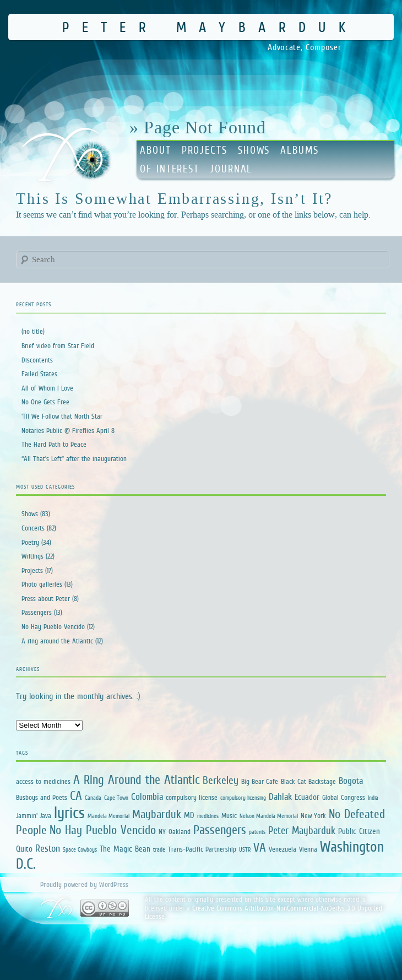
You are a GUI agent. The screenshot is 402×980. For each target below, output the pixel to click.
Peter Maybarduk (210, 27)
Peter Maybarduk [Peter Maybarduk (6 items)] (302, 830)
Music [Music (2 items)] (229, 816)
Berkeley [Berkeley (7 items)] (221, 780)
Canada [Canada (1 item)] (93, 798)
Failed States (39, 374)
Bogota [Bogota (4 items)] (351, 781)
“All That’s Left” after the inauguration (74, 459)
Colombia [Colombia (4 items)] (147, 797)
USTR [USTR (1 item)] (245, 849)
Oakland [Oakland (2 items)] (180, 832)
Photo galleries (42, 584)
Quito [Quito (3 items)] (24, 849)
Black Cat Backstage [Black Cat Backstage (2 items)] (308, 781)
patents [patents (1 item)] (257, 832)
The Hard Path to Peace (54, 444)
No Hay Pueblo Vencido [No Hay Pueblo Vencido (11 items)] (103, 830)
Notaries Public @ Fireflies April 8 (68, 431)
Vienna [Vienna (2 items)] (308, 849)
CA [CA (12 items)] (76, 795)
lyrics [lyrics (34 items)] (69, 812)
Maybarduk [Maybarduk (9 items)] (157, 814)
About (156, 150)
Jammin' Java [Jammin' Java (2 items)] (34, 816)
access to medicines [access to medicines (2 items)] (43, 781)
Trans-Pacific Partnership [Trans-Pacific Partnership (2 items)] (202, 849)
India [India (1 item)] (373, 798)
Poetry (30, 542)
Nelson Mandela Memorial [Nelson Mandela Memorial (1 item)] (269, 816)
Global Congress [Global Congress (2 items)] (344, 797)
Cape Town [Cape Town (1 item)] (116, 798)
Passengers (37, 612)
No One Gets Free (45, 402)
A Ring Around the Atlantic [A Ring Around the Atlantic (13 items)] (137, 779)
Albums (299, 150)
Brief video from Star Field (58, 346)
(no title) (33, 331)
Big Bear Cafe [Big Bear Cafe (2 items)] (260, 781)
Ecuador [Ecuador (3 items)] (307, 797)
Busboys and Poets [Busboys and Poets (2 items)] (42, 797)
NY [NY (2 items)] (162, 832)
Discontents (37, 360)
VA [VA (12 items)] (260, 847)
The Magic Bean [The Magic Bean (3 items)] (125, 849)
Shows (254, 150)
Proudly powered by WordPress (84, 884)
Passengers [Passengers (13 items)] (220, 830)
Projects (205, 150)
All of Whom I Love (47, 388)
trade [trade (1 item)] (159, 849)
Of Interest (170, 169)
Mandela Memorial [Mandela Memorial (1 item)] (108, 816)
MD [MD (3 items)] (189, 815)
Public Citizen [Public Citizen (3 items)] (359, 831)
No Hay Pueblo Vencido (53, 627)
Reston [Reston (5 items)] (48, 848)
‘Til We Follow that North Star (62, 416)
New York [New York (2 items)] (313, 816)
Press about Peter (46, 599)
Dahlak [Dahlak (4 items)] (280, 797)
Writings (32, 556)
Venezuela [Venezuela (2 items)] (283, 849)
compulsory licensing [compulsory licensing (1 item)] (243, 798)
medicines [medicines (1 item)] (208, 816)
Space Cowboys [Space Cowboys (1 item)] (80, 849)
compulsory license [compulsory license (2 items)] (192, 797)
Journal (231, 169)
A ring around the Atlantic (57, 641)
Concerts (33, 528)
